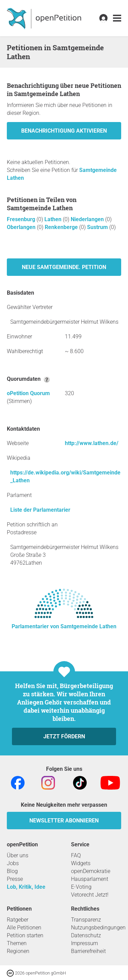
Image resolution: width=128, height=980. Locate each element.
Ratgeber (18, 920)
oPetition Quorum (28, 393)
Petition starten (25, 935)
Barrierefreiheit (88, 951)
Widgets (81, 863)
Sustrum (98, 227)
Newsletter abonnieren (64, 821)
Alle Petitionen (24, 928)
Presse (15, 879)
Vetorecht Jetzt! (90, 895)
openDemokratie (91, 871)
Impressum (84, 943)
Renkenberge (62, 227)
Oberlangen (22, 227)
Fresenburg (22, 219)
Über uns (18, 855)
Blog (12, 871)
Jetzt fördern (64, 736)
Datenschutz (86, 935)
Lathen (54, 219)
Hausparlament (90, 879)
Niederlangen (88, 219)
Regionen (18, 951)
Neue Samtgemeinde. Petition (64, 267)
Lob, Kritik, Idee (26, 887)
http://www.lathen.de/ (92, 443)
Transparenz (86, 920)
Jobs (13, 863)
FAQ (76, 855)
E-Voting (81, 887)
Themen (17, 943)
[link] (117, 18)
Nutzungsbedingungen (98, 928)
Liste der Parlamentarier (40, 510)
